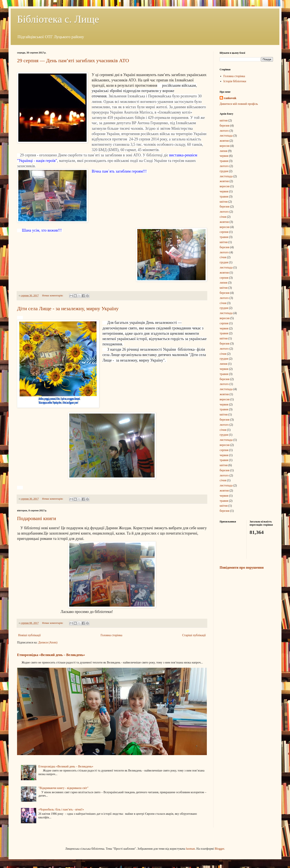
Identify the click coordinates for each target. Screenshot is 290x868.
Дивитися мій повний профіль (239, 104)
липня (223, 151)
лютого (224, 131)
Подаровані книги (37, 518)
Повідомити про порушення (242, 567)
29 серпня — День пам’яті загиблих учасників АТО (73, 61)
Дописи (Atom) (48, 642)
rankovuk (230, 98)
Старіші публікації (194, 635)
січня (223, 217)
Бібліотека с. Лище (58, 19)
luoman (190, 849)
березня (225, 126)
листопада (226, 136)
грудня (224, 171)
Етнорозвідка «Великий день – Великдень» (51, 655)
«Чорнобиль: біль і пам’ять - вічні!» (61, 810)
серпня (224, 232)
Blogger (219, 849)
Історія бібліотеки (235, 81)
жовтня (224, 141)
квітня (224, 120)
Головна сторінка (112, 635)
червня (224, 156)
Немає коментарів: (53, 296)
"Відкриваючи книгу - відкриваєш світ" (63, 788)
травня (224, 161)
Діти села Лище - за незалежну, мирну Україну (68, 309)
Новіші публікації (29, 635)
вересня (225, 146)
